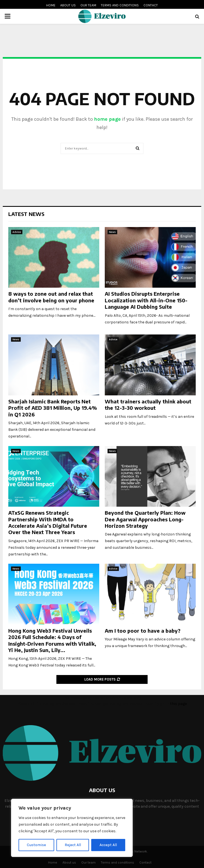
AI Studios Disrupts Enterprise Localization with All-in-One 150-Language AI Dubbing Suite (146, 300)
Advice (17, 232)
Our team (88, 5)
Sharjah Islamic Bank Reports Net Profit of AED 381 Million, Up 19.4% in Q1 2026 (53, 408)
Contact (151, 5)
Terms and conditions (120, 5)
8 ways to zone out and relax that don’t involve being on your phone (51, 297)
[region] (72, 828)
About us (68, 5)
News (112, 232)
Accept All (108, 845)
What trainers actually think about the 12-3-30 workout (148, 405)
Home (51, 5)
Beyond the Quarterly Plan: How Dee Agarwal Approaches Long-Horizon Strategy (145, 519)
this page (178, 704)
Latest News (26, 214)
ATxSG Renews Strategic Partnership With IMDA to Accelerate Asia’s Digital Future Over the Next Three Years (48, 522)
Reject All (73, 845)
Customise (36, 845)
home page (107, 119)
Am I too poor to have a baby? (143, 631)
